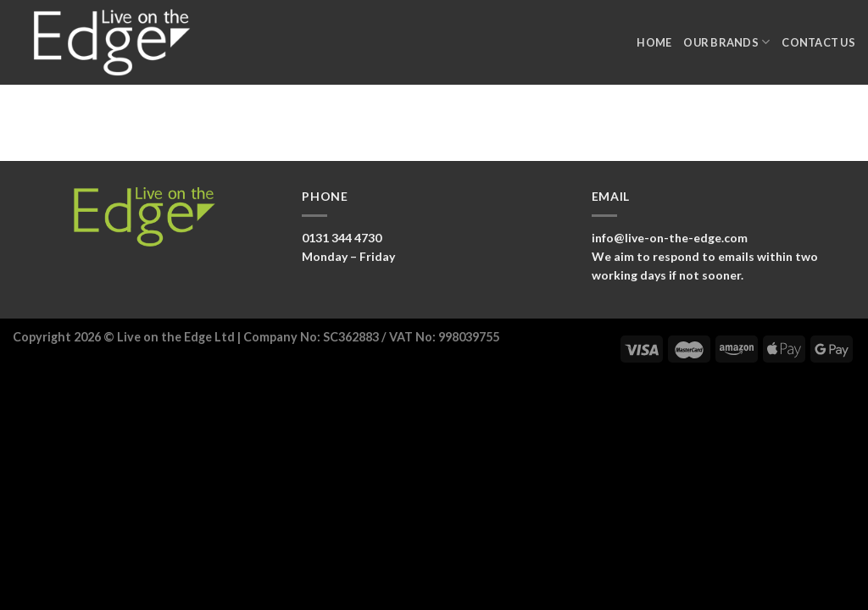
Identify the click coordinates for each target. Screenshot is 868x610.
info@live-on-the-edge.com (670, 238)
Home (654, 42)
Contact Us (818, 42)
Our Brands (726, 42)
